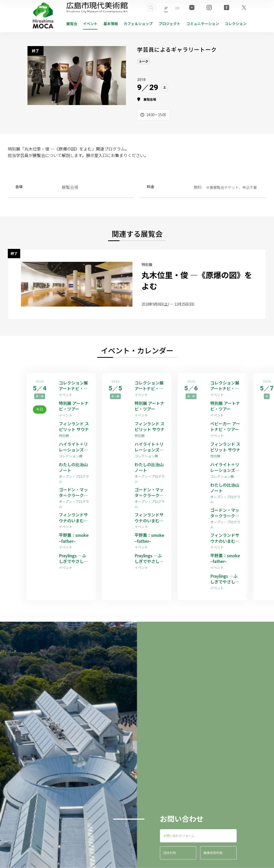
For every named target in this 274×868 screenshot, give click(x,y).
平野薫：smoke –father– (74, 538)
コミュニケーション (203, 24)
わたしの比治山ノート (73, 467)
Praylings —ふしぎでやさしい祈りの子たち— (73, 558)
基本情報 (111, 24)
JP (166, 8)
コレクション (236, 24)
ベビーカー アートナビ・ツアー (225, 426)
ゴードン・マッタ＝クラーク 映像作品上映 (73, 492)
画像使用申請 (213, 853)
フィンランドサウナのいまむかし (73, 518)
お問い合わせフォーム (179, 836)
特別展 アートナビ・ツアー (74, 406)
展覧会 (72, 24)
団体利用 (170, 853)
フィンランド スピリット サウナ (74, 426)
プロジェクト (170, 24)
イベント (90, 24)
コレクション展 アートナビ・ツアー (73, 386)
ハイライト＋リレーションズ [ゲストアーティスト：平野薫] (74, 447)
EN (177, 8)
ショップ (138, 24)
